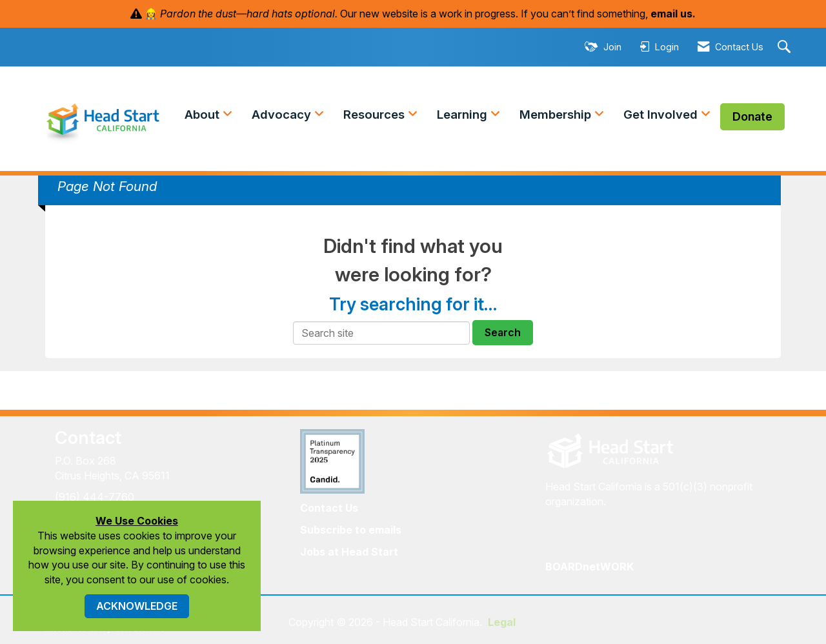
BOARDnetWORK (589, 567)
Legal (502, 622)
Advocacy (283, 115)
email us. (673, 14)
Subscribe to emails (351, 530)
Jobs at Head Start (349, 552)
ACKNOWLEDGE (137, 606)
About (204, 115)
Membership (557, 115)
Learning (464, 115)
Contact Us (329, 508)
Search (503, 332)
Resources (376, 115)
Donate (752, 116)
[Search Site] (786, 47)
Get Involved (662, 115)
